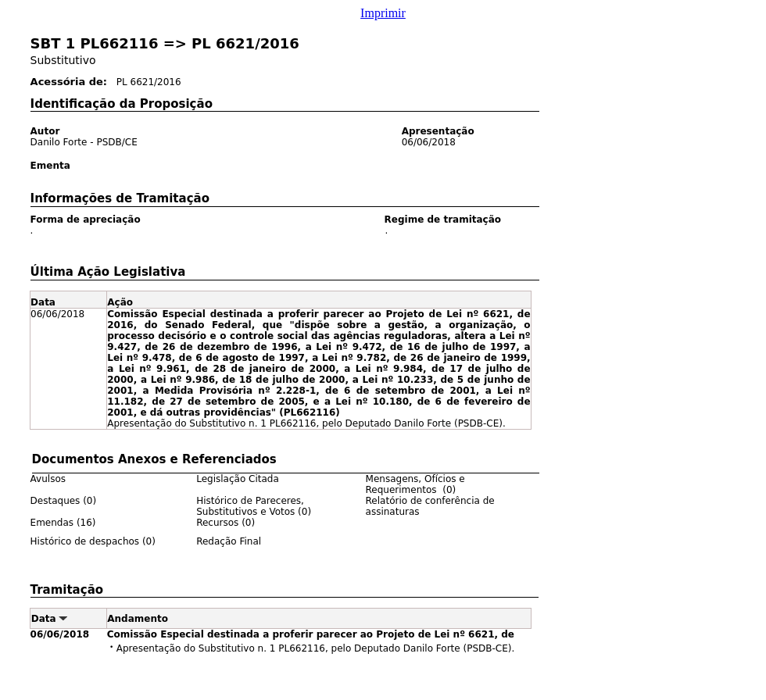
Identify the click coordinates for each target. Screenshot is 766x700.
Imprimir (383, 13)
